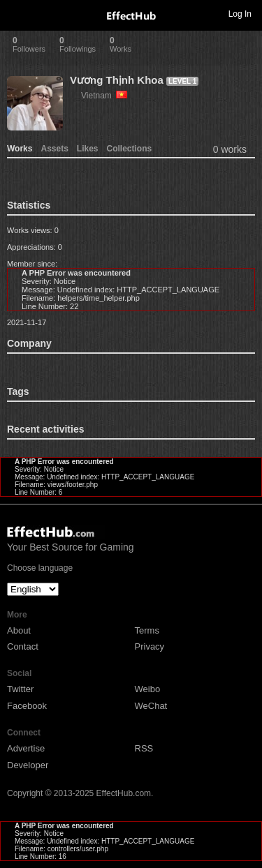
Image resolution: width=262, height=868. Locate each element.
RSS (144, 748)
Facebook (27, 706)
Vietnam (104, 96)
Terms (147, 630)
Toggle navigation (17, 13)
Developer (28, 765)
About (19, 630)
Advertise (26, 748)
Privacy (150, 646)
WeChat (151, 706)
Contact (23, 646)
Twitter (20, 689)
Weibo (148, 689)
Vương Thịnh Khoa (117, 80)
